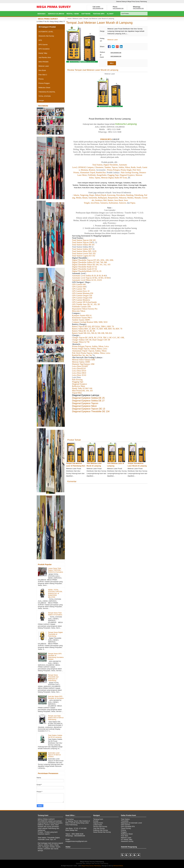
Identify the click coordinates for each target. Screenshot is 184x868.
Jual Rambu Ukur (45, 57)
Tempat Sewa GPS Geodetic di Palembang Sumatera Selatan (56, 656)
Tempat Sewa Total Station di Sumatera (55, 614)
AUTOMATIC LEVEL (46, 32)
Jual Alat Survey (99, 828)
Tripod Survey (126, 828)
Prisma (41, 79)
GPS (40, 40)
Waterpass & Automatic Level (131, 823)
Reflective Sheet (44, 88)
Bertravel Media (118, 866)
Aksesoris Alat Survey (46, 36)
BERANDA (42, 14)
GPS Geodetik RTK (128, 827)
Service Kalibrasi (56, 14)
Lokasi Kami (98, 825)
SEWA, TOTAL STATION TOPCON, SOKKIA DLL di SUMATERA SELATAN (55, 593)
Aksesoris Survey (127, 841)
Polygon (124, 832)
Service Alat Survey (100, 827)
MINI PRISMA (44, 62)
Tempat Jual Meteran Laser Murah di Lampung (99, 23)
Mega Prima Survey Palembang (91, 866)
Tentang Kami (98, 819)
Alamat (110, 14)
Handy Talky (43, 53)
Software (86, 14)
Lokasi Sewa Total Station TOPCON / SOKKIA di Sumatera (56, 570)
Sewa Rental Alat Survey (102, 832)
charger (41, 100)
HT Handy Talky (127, 839)
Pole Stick (125, 836)
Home (70, 19)
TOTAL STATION (45, 96)
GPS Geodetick (44, 49)
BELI (112, 63)
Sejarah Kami (98, 823)
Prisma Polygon (44, 83)
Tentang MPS (99, 14)
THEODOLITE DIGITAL (47, 92)
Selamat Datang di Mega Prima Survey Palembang (132, 1)
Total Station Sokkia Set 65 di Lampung (55, 736)
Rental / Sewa (73, 14)
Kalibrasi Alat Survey (101, 830)
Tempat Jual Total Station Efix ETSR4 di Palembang (56, 718)
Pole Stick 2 (43, 75)
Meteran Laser (77, 19)
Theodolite (125, 821)
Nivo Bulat (42, 70)
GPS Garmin (43, 45)
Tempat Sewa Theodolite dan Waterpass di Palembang (53, 678)
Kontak (96, 821)
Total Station (125, 819)
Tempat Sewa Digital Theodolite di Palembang (55, 634)
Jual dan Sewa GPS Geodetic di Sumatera (56, 697)
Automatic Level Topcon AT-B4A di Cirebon (54, 755)
